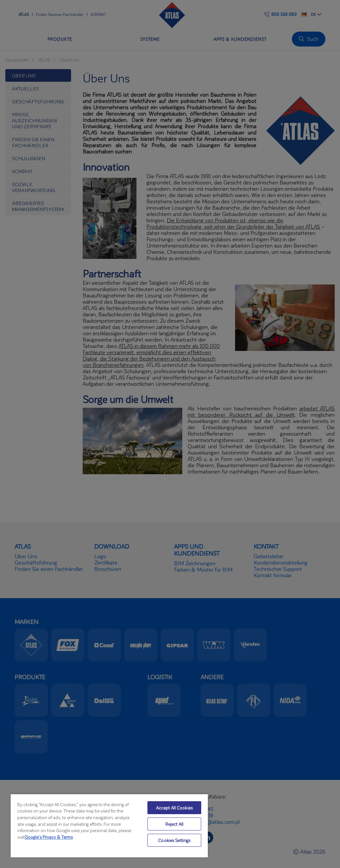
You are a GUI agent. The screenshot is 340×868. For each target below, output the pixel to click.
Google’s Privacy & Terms (49, 837)
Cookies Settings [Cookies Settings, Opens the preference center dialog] (174, 840)
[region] (109, 825)
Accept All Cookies (174, 808)
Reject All (174, 824)
